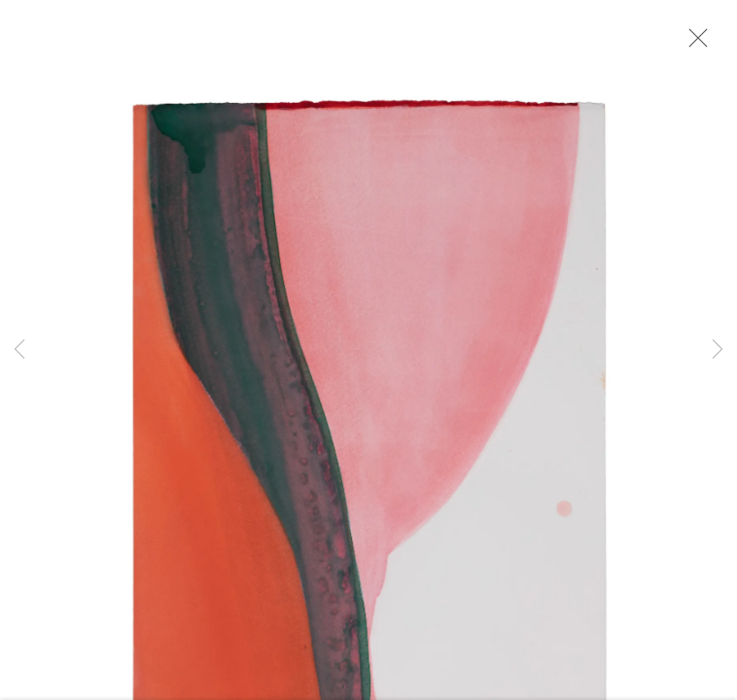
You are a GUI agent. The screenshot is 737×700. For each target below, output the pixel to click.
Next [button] (718, 350)
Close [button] (693, 44)
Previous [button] (19, 350)
